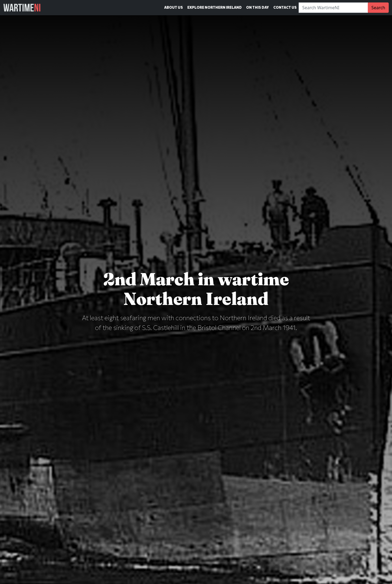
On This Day (258, 7)
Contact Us (285, 7)
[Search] (333, 8)
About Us (174, 7)
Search (378, 8)
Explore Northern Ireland (215, 7)
